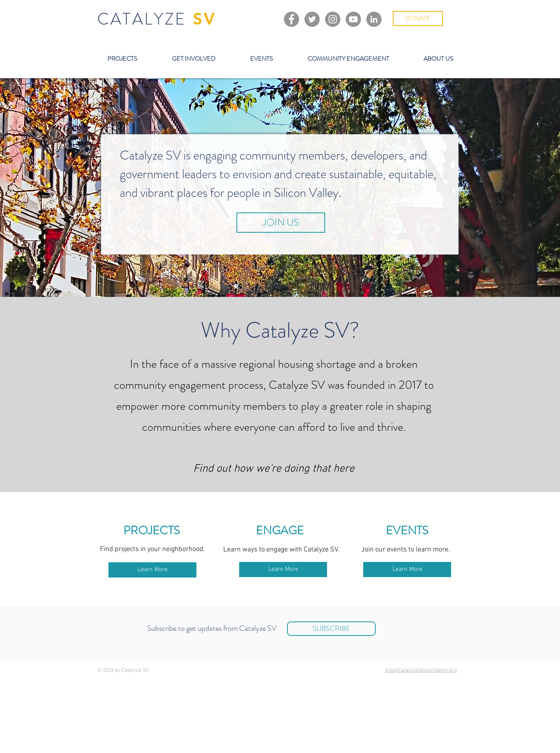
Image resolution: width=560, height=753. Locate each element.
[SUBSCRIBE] (331, 629)
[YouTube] (353, 19)
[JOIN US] (281, 223)
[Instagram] (333, 19)
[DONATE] (418, 18)
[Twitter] (312, 19)
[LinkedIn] (374, 19)
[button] (122, 59)
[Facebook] (291, 19)
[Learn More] (152, 570)
